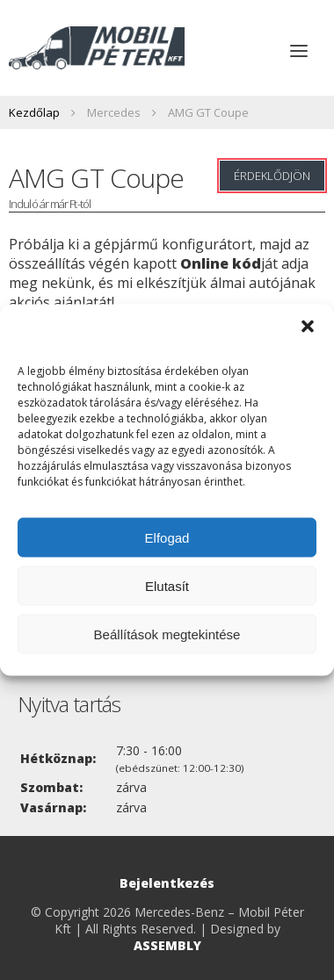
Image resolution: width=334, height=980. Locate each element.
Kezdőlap (34, 112)
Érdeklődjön (272, 176)
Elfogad (167, 537)
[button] (308, 327)
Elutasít (167, 585)
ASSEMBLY (167, 945)
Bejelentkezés (167, 883)
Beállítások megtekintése (167, 634)
